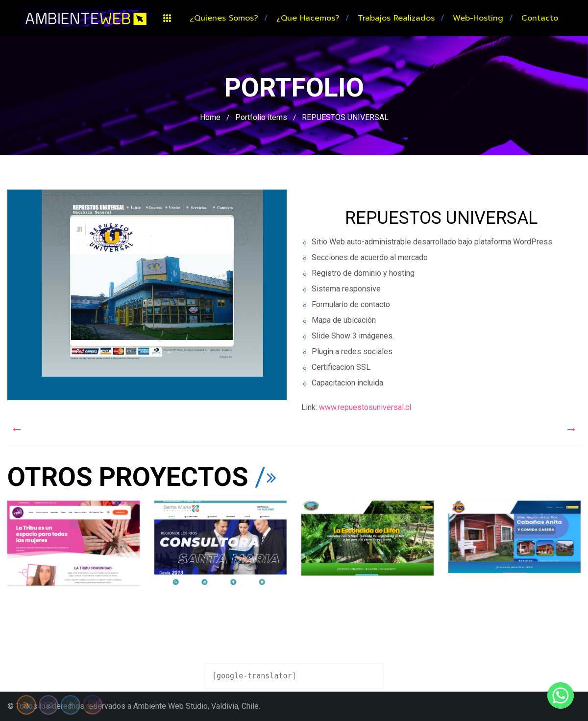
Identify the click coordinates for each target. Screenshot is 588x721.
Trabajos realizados (396, 18)
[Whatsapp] (561, 696)
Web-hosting (478, 18)
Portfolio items (261, 117)
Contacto (540, 18)
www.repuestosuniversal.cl (365, 407)
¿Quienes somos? (224, 18)
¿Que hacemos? (308, 18)
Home (210, 117)
